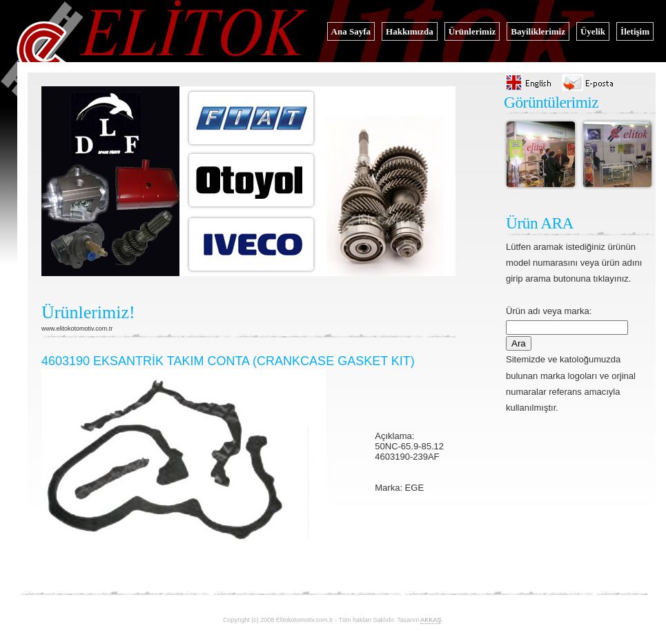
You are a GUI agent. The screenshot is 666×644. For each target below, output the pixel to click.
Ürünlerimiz (472, 31)
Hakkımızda (410, 31)
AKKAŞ (431, 620)
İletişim (635, 31)
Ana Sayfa (351, 31)
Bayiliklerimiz (538, 31)
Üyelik (593, 31)
